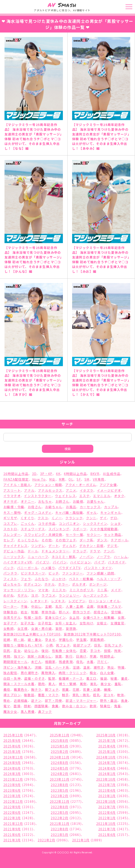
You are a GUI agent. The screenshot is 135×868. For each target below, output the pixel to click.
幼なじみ (31, 651)
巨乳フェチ (113, 645)
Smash (62, 5)
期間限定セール (16, 662)
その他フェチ (66, 540)
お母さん (35, 507)
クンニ (91, 518)
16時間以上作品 (16, 474)
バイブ (99, 562)
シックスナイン (95, 524)
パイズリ (42, 562)
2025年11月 (60, 735)
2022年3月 (12, 818)
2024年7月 (107, 763)
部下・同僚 (54, 700)
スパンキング (59, 529)
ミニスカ (59, 590)
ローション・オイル (104, 601)
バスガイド (117, 562)
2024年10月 (106, 757)
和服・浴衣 (33, 617)
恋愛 (83, 651)
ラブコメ (48, 595)
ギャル (92, 512)
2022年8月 (59, 807)
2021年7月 (107, 829)
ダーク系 (87, 540)
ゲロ (114, 518)
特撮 (121, 667)
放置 (59, 656)
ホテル (50, 584)
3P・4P (46, 474)
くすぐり (27, 518)
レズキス (58, 601)
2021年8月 (59, 829)
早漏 (93, 656)
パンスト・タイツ (98, 568)
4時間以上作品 (75, 474)
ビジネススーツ (33, 573)
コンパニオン (69, 524)
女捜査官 (117, 623)
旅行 (69, 656)
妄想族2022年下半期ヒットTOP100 (92, 634)
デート (54, 546)
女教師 (9, 628)
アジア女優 (108, 485)
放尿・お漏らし (40, 656)
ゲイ (103, 518)
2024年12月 (13, 757)
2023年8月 (59, 785)
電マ (7, 706)
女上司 (74, 617)
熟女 (111, 667)
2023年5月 (59, 790)
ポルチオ (79, 584)
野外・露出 (109, 700)
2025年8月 (59, 740)
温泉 (87, 667)
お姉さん (62, 501)
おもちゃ (45, 501)
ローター (10, 606)
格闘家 (50, 662)
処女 (24, 612)
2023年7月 (107, 785)
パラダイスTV (69, 568)
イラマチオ (12, 496)
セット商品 (113, 535)
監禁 (52, 678)
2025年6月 (12, 746)
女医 (121, 617)
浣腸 (38, 667)
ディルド (69, 546)
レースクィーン (15, 601)
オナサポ (10, 501)
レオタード (39, 601)
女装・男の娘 (41, 628)
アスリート (12, 490)
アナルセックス (50, 490)
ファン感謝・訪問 (100, 573)
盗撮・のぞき (34, 678)
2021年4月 (107, 835)
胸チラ (36, 689)
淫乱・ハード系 (57, 667)
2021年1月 (81, 840)
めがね (9, 595)
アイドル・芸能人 (17, 485)
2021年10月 (106, 824)
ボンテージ (98, 584)
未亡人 (36, 662)
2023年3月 (12, 796)
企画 (90, 606)
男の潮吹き (29, 673)
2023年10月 (106, 779)
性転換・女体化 (64, 651)
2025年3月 (12, 752)
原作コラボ (81, 612)
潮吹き (99, 667)
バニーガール (27, 568)
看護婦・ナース (71, 678)
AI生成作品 (112, 474)
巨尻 (7, 651)
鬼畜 (118, 706)
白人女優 (107, 673)
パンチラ (10, 573)
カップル (111, 507)
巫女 (17, 651)
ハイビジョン (80, 562)
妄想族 (71, 628)
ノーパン (86, 557)
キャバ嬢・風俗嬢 (69, 512)
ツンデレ (38, 546)
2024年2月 (59, 774)
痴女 (93, 673)
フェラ (26, 579)
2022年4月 (107, 812)
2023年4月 (107, 790)
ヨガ (35, 595)
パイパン (60, 562)
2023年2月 (59, 796)
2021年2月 (46, 840)
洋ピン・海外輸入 (17, 667)
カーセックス (90, 507)
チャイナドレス (16, 546)
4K (58, 474)
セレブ (9, 540)
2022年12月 (13, 801)
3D (34, 474)
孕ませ (50, 640)
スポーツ (80, 529)
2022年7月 (107, 807)
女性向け (86, 623)
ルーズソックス (95, 595)
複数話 (29, 695)
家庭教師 (97, 640)
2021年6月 (12, 835)
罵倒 (83, 684)
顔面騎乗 (41, 706)
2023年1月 (107, 796)
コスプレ (10, 524)
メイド (116, 590)
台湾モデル (12, 617)
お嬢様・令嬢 (14, 507)
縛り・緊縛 (67, 684)
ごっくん (28, 524)
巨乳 (98, 645)
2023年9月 (12, 785)
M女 (52, 479)
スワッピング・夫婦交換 (43, 535)
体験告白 (10, 612)
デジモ (112, 546)
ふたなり (42, 579)
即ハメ (64, 612)
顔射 (27, 706)
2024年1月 (107, 774)
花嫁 (76, 689)
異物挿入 (48, 673)
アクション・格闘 (48, 485)
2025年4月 (107, 746)
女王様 (23, 628)
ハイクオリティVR (18, 562)
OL (71, 479)
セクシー (94, 535)
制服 (35, 612)
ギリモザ (10, 518)
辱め (7, 700)
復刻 (45, 651)
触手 (65, 695)
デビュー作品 (14, 551)
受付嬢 (116, 612)
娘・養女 (35, 640)
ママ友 (43, 590)
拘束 (118, 651)
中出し (36, 606)
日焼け (81, 656)
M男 (62, 479)
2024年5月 (59, 768)
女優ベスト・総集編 (99, 617)
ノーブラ (104, 557)
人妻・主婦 (74, 606)
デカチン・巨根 (92, 546)
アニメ (71, 490)
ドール (33, 551)
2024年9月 (12, 763)
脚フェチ (52, 689)
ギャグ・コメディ (38, 512)
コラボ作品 (47, 524)
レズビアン (77, 601)
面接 (17, 706)
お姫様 (78, 501)
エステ (85, 496)
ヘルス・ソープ (109, 579)
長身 (125, 700)
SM (87, 479)
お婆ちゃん (95, 501)
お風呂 (71, 507)
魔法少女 (10, 712)
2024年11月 (60, 757)
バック (8, 568)
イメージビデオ (109, 490)
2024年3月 (12, 774)
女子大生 (27, 623)
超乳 (97, 695)
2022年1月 (107, 818)
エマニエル (102, 496)
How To (39, 479)
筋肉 (42, 684)
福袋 (104, 678)
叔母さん (101, 612)
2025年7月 (107, 740)
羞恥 (118, 684)
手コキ (95, 651)
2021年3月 (12, 840)
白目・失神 (12, 678)
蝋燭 (107, 689)
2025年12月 (13, 735)
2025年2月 (59, 752)
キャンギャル (111, 512)
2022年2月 (59, 818)
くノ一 (57, 518)
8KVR (95, 474)
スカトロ (10, 529)
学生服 (81, 640)
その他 (47, 540)
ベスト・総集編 (81, 579)
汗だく (102, 662)
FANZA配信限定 (16, 479)
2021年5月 (59, 835)
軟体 (121, 695)
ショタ (116, 524)
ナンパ (109, 551)
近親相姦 (21, 700)
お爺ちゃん (54, 507)
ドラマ (95, 551)
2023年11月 (60, 779)
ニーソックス (14, 557)
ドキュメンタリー (55, 551)
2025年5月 (59, 746)
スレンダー (12, 535)
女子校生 (45, 623)
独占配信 (10, 673)
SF (79, 479)
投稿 (107, 651)
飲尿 (93, 706)
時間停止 (107, 656)
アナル (29, 490)
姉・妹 (19, 640)
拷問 (7, 656)
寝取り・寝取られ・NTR (23, 645)
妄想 (59, 628)
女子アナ (10, 623)
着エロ (92, 678)
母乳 (80, 662)
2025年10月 (106, 735)
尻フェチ (63, 645)
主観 (49, 606)
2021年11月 (60, 824)
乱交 (59, 606)
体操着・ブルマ (109, 606)
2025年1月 (107, 752)
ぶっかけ (59, 579)
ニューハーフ (38, 557)
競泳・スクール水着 (19, 684)
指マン (19, 656)
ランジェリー (69, 595)
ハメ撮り (48, 568)
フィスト (10, 579)
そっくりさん (28, 540)
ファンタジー (73, 573)
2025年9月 (12, 740)
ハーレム (121, 557)
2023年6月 (12, 790)
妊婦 (7, 640)
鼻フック (45, 712)
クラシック (74, 518)
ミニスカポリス (82, 590)
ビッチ (54, 573)
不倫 (24, 606)
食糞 (55, 706)
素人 (52, 684)
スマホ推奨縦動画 (104, 529)
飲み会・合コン (74, 706)
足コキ (109, 695)
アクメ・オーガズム (81, 485)
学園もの (66, 640)
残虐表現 (66, 662)
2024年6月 (12, 768)
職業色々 (21, 689)
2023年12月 (13, 779)
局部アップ (82, 645)
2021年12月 (13, 824)
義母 (7, 689)
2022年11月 (60, 801)
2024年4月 (107, 768)
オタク (119, 496)
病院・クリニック (72, 673)
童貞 (125, 678)
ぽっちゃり (12, 584)
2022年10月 (106, 801)
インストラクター (38, 496)
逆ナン (36, 700)
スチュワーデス (33, 529)
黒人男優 (28, 712)
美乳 (94, 684)
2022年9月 (12, 807)
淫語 (76, 667)
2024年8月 (59, 763)
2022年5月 (59, 812)
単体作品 (48, 612)
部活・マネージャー (81, 700)
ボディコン (32, 584)
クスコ (43, 518)
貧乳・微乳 (81, 695)
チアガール (119, 540)
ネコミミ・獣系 (64, 557)
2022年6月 (12, 812)
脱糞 (66, 689)
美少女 (106, 684)
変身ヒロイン (55, 617)
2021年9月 (12, 829)
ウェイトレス (65, 496)
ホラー (63, 584)
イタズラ (87, 490)
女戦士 (102, 623)
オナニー (28, 501)
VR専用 (99, 479)
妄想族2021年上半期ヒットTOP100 (32, 634)
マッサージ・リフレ (19, 590)
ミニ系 (102, 590)
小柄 (49, 645)
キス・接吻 (12, 512)
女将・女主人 (66, 623)
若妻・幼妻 (92, 689)
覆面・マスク (48, 695)
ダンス (102, 540)
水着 (90, 662)
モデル (23, 595)
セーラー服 (74, 535)
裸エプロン (12, 695)
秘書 (114, 678)
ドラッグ (80, 551)
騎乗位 (105, 706)
